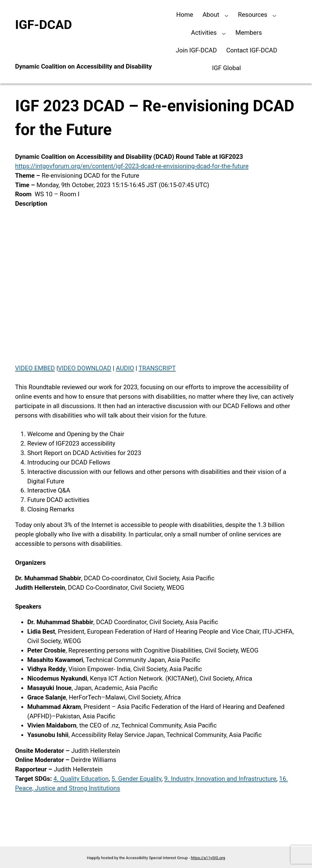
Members (249, 33)
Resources (253, 15)
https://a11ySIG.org (208, 858)
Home (185, 15)
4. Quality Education (81, 779)
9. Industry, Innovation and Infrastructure (220, 779)
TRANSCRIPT (157, 368)
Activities (204, 33)
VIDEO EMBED (35, 368)
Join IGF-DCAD (196, 50)
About (211, 15)
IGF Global (226, 68)
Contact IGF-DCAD (252, 50)
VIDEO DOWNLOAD (85, 368)
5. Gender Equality (136, 779)
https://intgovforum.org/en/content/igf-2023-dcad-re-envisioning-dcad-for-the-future (132, 166)
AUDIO (125, 368)
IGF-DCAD (43, 25)
